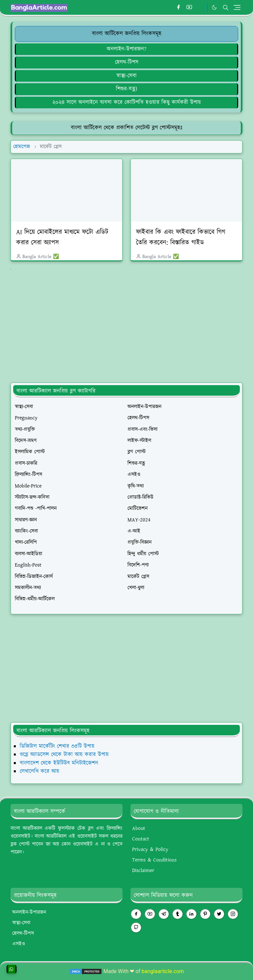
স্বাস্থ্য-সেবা (126, 76)
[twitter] (219, 914)
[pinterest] (205, 914)
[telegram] (164, 914)
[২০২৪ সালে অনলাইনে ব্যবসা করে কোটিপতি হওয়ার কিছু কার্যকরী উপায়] (126, 102)
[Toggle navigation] (237, 7)
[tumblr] (178, 914)
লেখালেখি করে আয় (40, 771)
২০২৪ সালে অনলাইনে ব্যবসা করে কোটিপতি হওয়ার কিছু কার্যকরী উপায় (127, 102)
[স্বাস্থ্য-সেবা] (126, 76)
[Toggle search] (226, 8)
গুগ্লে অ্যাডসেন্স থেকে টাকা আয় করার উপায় (64, 755)
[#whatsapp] (200, 8)
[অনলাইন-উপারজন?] (126, 49)
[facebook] (178, 8)
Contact (141, 839)
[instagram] (233, 914)
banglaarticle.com (163, 971)
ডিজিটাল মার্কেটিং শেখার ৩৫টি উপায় (57, 746)
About (139, 828)
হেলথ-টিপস (127, 62)
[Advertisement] (132, 320)
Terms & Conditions (154, 860)
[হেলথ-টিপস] (126, 62)
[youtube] (189, 8)
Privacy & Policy (150, 849)
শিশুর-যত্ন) (126, 89)
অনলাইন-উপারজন (29, 912)
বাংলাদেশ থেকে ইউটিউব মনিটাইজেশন (59, 763)
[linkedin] (191, 914)
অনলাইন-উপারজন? (126, 49)
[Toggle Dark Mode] (214, 7)
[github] (136, 927)
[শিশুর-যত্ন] (126, 89)
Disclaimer (143, 871)
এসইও (19, 944)
